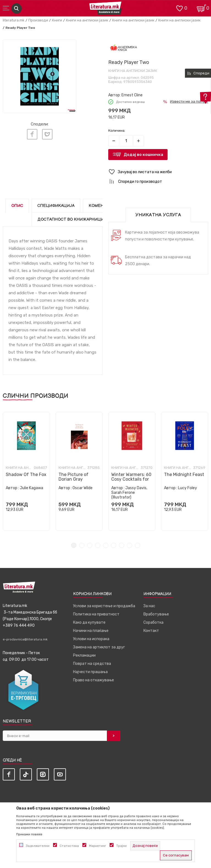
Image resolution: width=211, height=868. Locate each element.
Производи (38, 20)
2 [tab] (82, 545)
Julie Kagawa (31, 488)
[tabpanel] (26, 471)
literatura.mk (14, 20)
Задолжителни (38, 846)
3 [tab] (90, 545)
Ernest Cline (132, 95)
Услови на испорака (91, 639)
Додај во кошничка (143, 155)
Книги (57, 20)
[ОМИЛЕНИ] (179, 8)
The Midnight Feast (184, 474)
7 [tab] (122, 545)
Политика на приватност (96, 614)
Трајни (121, 846)
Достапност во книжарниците (73, 219)
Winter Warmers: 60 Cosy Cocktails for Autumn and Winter (132, 479)
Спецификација (56, 206)
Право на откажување (94, 680)
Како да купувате (89, 622)
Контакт (151, 631)
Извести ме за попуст (189, 101)
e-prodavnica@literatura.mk (25, 639)
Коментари (102, 206)
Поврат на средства (92, 664)
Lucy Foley (188, 488)
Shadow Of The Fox (26, 474)
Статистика (69, 846)
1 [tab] (74, 545)
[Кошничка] (201, 8)
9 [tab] (138, 545)
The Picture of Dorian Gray (73, 477)
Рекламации (84, 655)
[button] (158, 172)
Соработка (153, 622)
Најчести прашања (90, 672)
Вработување (156, 614)
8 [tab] (130, 545)
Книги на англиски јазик (87, 20)
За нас (149, 606)
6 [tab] (114, 545)
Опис (17, 206)
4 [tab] (98, 545)
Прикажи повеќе (29, 834)
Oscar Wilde (83, 488)
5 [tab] (106, 545)
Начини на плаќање (91, 631)
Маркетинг (98, 846)
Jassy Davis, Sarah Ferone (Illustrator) (129, 493)
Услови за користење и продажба (104, 606)
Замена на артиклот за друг (99, 647)
